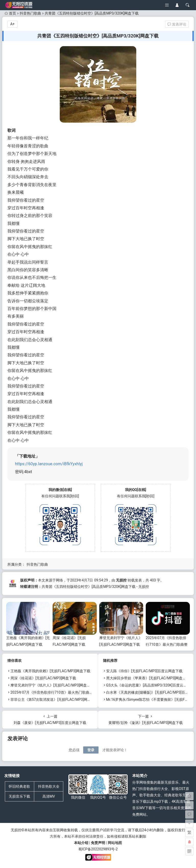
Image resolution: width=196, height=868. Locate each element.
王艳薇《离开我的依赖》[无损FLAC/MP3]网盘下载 (51, 671)
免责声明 (98, 843)
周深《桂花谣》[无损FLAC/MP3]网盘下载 (43, 678)
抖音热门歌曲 (30, 13)
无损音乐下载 (19, 796)
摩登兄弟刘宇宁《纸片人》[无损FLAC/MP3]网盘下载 (52, 685)
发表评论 (177, 24)
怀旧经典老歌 (19, 786)
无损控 (121, 580)
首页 (10, 13)
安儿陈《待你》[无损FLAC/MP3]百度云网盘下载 (144, 671)
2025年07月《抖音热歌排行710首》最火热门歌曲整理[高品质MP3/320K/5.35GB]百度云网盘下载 (87, 692)
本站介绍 (81, 843)
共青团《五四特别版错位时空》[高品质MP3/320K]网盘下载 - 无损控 (95, 587)
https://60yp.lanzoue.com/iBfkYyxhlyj (49, 464)
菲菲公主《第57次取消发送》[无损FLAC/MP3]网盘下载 (54, 699)
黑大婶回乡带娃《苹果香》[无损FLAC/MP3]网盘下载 (148, 678)
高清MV (49, 796)
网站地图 (115, 843)
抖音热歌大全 (49, 786)
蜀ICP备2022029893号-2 (98, 849)
